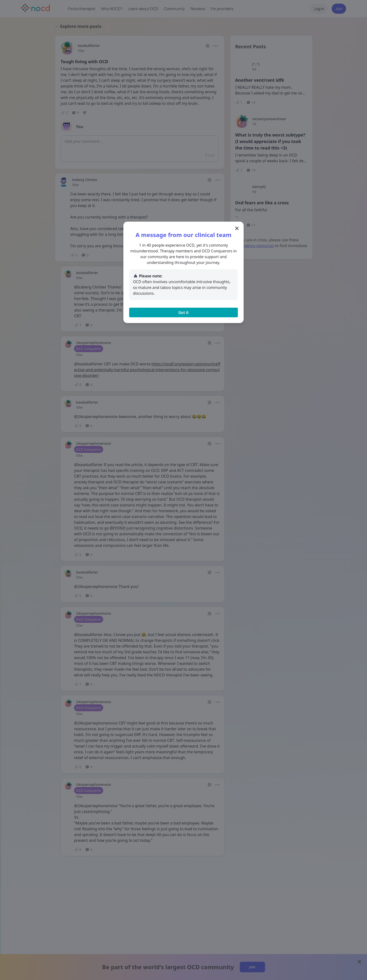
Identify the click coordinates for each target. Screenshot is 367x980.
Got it (183, 312)
